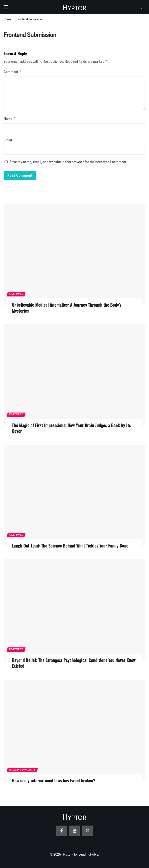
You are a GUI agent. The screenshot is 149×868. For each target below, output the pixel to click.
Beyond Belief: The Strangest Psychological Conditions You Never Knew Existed (74, 663)
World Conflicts (22, 770)
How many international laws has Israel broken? (54, 780)
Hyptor (74, 7)
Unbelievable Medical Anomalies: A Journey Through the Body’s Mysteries (67, 308)
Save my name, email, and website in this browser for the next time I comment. (68, 162)
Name (10, 119)
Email (9, 140)
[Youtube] (75, 831)
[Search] (142, 7)
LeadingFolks (88, 854)
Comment (12, 72)
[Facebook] (62, 831)
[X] (88, 831)
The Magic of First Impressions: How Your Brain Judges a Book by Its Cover (71, 428)
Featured (16, 294)
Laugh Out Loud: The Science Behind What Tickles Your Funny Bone (70, 546)
